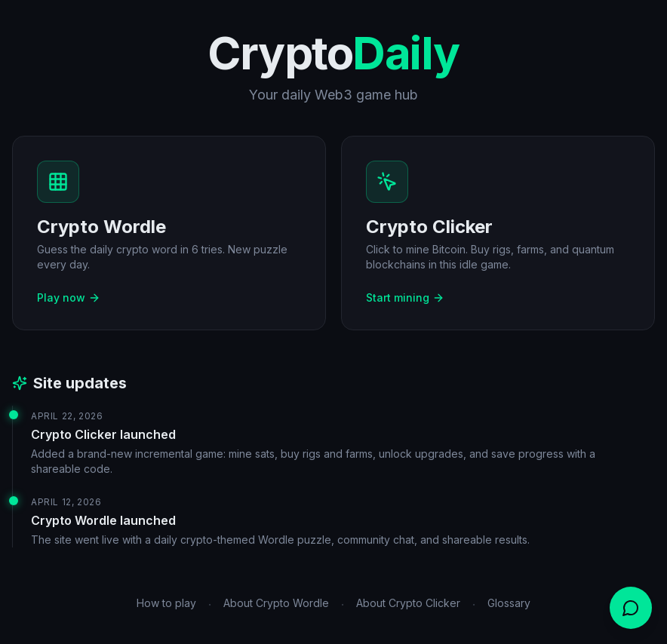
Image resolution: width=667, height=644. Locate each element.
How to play (166, 603)
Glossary (509, 603)
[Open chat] (631, 608)
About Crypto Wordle (276, 603)
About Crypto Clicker (408, 603)
